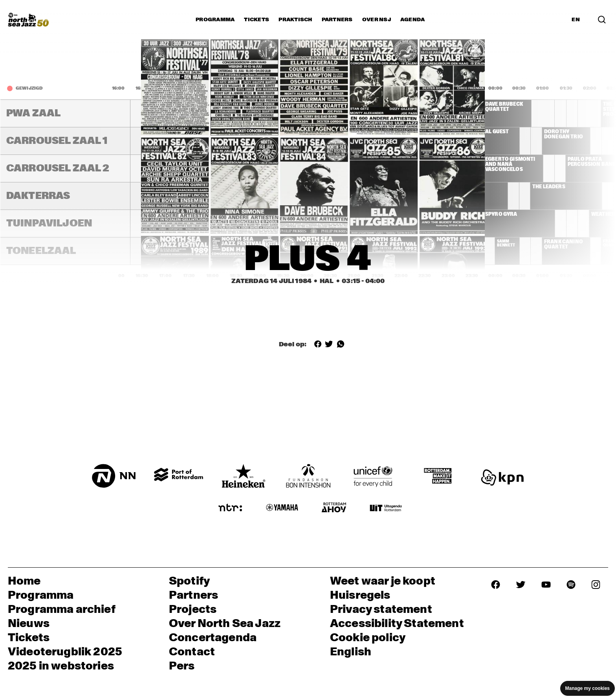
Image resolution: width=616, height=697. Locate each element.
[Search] (602, 20)
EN (576, 20)
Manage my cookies (588, 688)
